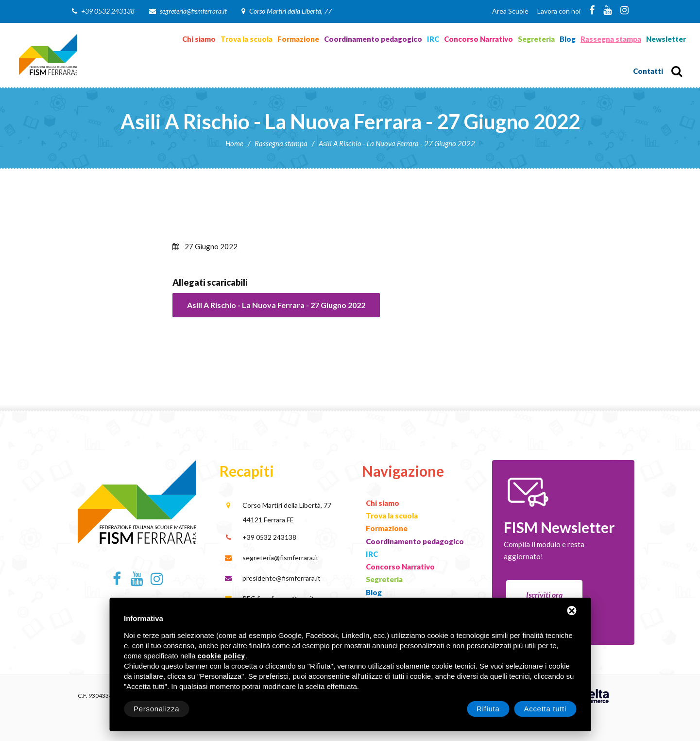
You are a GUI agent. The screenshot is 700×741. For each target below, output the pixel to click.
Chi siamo (199, 39)
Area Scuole (510, 11)
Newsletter (666, 39)
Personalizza (156, 709)
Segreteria (536, 39)
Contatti (648, 71)
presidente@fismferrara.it (282, 578)
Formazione (298, 39)
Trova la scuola (247, 39)
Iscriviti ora (544, 595)
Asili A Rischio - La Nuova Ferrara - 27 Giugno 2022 (276, 305)
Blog (568, 39)
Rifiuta (488, 709)
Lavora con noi (559, 11)
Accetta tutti (545, 709)
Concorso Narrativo (478, 39)
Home (234, 143)
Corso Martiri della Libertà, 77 (290, 11)
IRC (433, 39)
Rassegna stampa (611, 39)
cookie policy (222, 656)
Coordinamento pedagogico (373, 39)
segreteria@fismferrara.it (193, 11)
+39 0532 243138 (108, 11)
